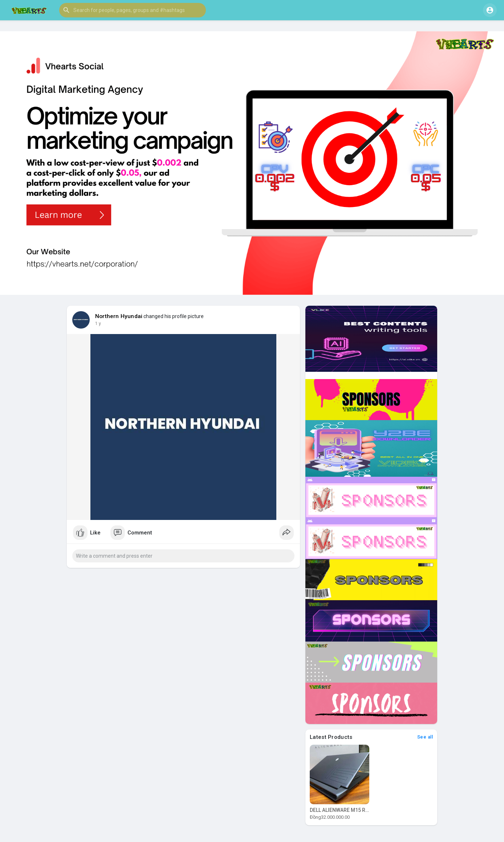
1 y (98, 324)
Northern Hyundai (119, 316)
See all (425, 737)
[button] (133, 10)
